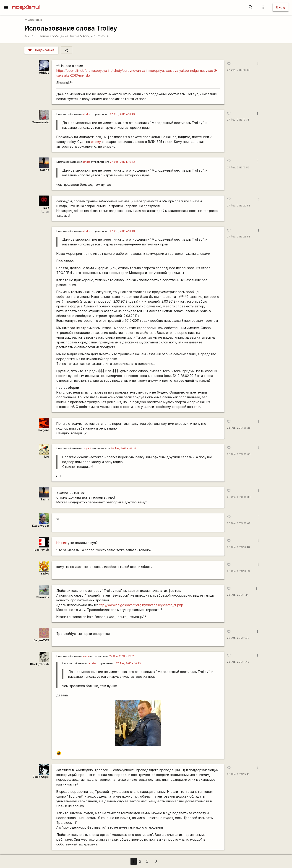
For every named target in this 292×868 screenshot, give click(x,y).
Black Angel (41, 777)
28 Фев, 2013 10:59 (238, 571)
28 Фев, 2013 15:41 (238, 774)
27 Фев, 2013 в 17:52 (122, 656)
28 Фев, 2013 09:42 (239, 523)
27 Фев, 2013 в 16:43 (122, 114)
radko (45, 573)
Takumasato (41, 122)
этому (96, 142)
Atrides (44, 73)
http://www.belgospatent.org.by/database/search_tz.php (141, 605)
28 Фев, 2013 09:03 (239, 454)
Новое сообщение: (54, 36)
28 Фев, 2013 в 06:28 (124, 449)
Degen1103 (41, 640)
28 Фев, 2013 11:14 (238, 595)
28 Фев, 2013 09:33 (239, 497)
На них (62, 543)
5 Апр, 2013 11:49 (94, 36)
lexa (46, 208)
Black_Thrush (40, 664)
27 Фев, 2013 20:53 (239, 206)
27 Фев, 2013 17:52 (238, 168)
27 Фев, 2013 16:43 (238, 70)
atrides (86, 114)
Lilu (47, 457)
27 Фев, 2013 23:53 (239, 237)
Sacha (45, 170)
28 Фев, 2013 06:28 (239, 428)
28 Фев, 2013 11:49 (238, 662)
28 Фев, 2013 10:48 (238, 547)
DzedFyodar (41, 526)
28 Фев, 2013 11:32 (238, 638)
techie (75, 36)
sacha (86, 656)
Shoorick (43, 597)
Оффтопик (33, 20)
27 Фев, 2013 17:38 (238, 120)
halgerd (44, 430)
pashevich (42, 550)
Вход (281, 7)
